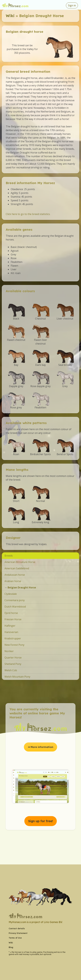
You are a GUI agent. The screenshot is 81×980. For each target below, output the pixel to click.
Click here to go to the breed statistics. (28, 214)
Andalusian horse (15, 575)
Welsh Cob (11, 670)
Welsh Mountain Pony (17, 677)
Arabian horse (13, 581)
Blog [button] (11, 947)
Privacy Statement (18, 933)
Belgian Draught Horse (22, 587)
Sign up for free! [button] (41, 821)
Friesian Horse (13, 619)
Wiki (10, 16)
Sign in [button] (72, 5)
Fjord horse (11, 613)
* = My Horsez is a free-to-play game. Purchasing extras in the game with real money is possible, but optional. (37, 953)
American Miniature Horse (20, 562)
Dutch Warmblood (15, 607)
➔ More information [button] (40, 747)
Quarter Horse (13, 658)
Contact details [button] (17, 929)
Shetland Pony (13, 664)
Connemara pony (15, 600)
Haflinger (10, 626)
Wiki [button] (11, 943)
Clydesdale (11, 594)
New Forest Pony (14, 645)
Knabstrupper (13, 638)
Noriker (9, 651)
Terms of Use (15, 938)
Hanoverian (11, 632)
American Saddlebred (17, 568)
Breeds (9, 556)
